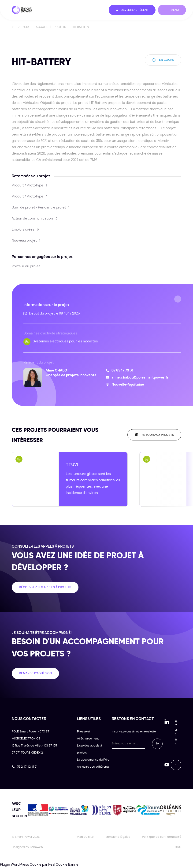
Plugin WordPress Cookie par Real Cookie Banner (40, 865)
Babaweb (36, 847)
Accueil (42, 27)
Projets (60, 27)
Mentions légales (118, 837)
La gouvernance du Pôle (93, 760)
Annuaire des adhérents (93, 767)
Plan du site (85, 837)
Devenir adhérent (132, 10)
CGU (178, 847)
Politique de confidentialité (162, 837)
